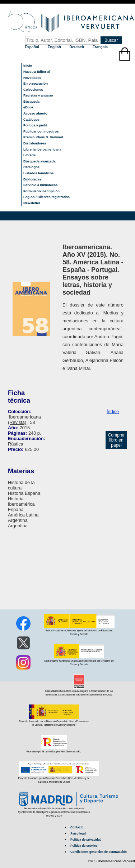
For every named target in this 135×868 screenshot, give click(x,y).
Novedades (32, 78)
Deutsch (77, 47)
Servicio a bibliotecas (40, 185)
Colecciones (33, 90)
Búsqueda (31, 102)
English (55, 47)
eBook (29, 107)
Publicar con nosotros (41, 131)
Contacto (77, 827)
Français (100, 47)
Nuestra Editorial (37, 72)
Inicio (28, 66)
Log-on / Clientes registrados (46, 197)
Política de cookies (84, 846)
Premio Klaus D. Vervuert (43, 137)
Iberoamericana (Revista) (24, 420)
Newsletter (32, 203)
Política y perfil (35, 125)
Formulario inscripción (41, 191)
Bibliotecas (32, 179)
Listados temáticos (39, 173)
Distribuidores (35, 143)
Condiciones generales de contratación (99, 852)
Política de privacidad (86, 840)
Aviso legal (78, 833)
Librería (29, 155)
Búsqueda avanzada (39, 161)
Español (32, 47)
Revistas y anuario (38, 95)
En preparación (36, 84)
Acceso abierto (35, 113)
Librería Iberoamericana (42, 149)
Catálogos (31, 120)
